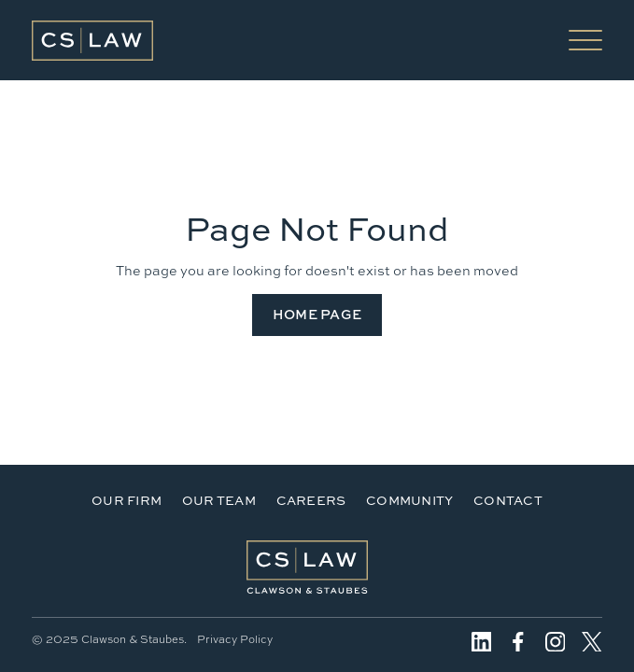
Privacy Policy (235, 639)
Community (409, 500)
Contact (508, 500)
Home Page (317, 314)
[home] (92, 41)
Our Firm (127, 500)
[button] (585, 41)
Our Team (219, 500)
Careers (311, 500)
